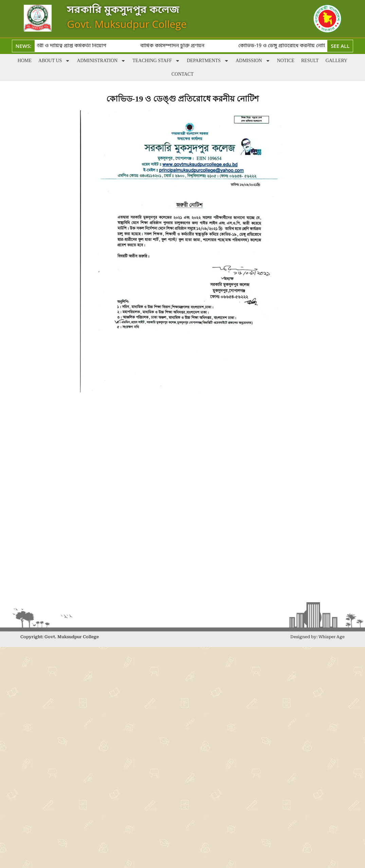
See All (340, 46)
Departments (208, 61)
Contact (182, 74)
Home (25, 61)
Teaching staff (156, 61)
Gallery (337, 61)
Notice (286, 61)
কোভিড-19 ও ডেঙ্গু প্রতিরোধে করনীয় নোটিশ (288, 46)
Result (310, 61)
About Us (54, 61)
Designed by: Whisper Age (317, 637)
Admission (253, 61)
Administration (101, 61)
